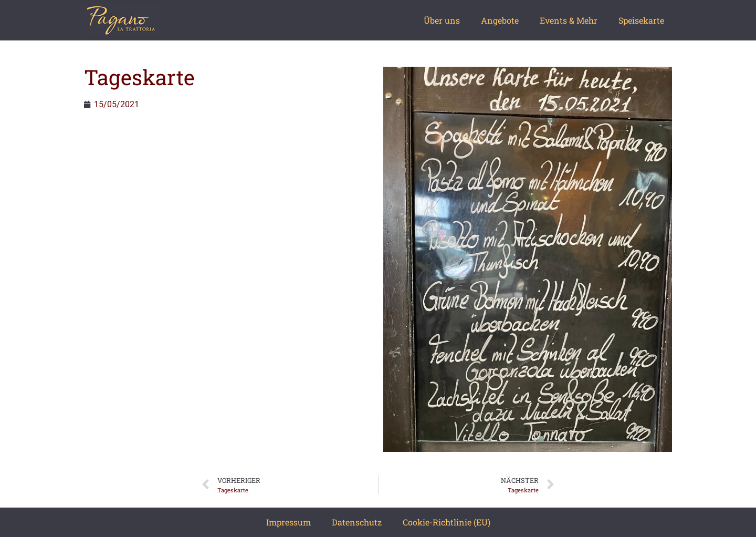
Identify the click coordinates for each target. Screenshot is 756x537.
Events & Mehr (569, 20)
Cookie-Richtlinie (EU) (447, 522)
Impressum (288, 522)
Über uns (442, 20)
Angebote (500, 20)
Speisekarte (641, 20)
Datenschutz (357, 522)
